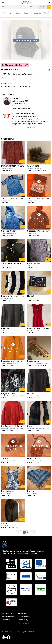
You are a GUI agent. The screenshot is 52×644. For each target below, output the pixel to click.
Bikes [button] (10, 13)
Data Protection (24, 616)
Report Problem (8, 613)
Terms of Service (24, 623)
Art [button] (4, 13)
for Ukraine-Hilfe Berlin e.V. (15, 65)
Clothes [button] (26, 13)
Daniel (15, 98)
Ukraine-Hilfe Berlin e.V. (23, 113)
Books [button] (18, 13)
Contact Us (6, 620)
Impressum (22, 613)
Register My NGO (8, 616)
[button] (24, 532)
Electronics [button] (37, 13)
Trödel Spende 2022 (11, 632)
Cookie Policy (23, 620)
